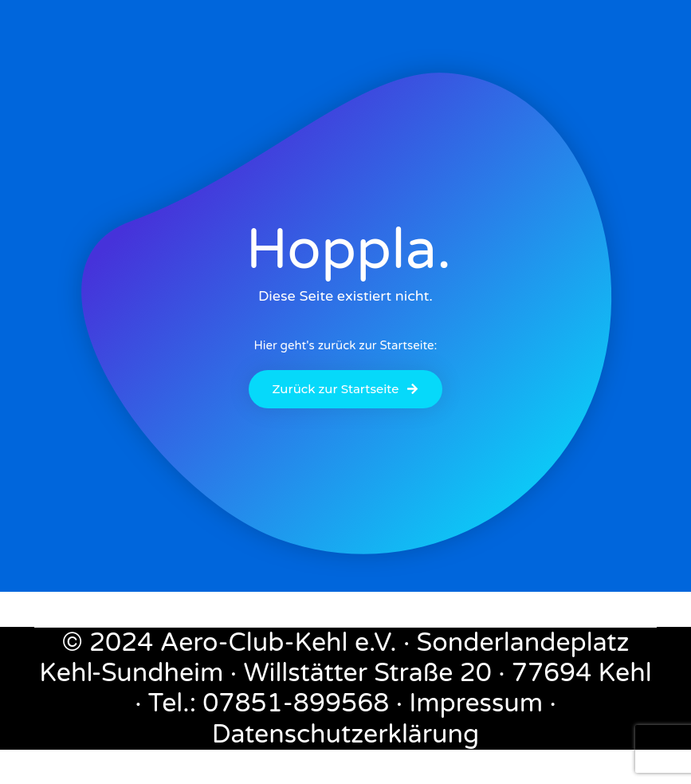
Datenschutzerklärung (346, 735)
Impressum (476, 703)
